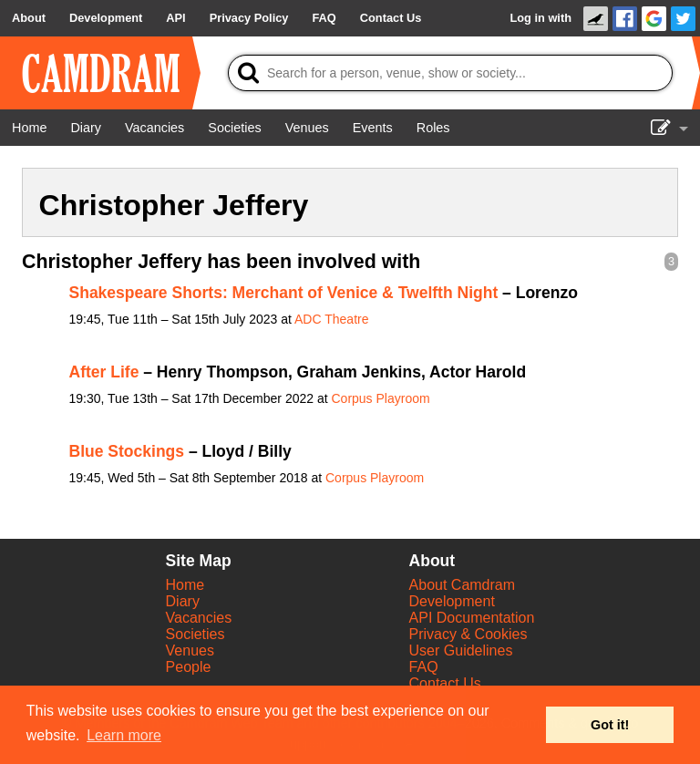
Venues (190, 650)
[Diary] (86, 128)
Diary (183, 601)
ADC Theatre (331, 319)
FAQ (424, 667)
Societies (196, 634)
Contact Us (445, 683)
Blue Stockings (127, 451)
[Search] (450, 73)
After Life (104, 372)
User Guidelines (461, 650)
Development (452, 601)
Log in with (540, 18)
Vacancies (199, 618)
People (189, 667)
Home (185, 585)
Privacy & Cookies (468, 634)
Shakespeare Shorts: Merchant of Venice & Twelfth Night (284, 293)
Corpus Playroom (380, 398)
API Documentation (472, 618)
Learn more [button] (124, 735)
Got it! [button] (610, 725)
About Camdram (463, 585)
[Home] (29, 128)
